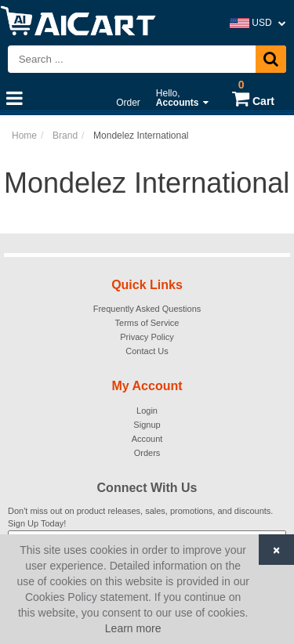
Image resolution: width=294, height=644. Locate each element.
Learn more (133, 628)
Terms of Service (147, 323)
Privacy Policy (147, 337)
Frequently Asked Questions (147, 309)
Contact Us (147, 351)
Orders (147, 453)
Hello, (182, 98)
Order (128, 103)
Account (147, 439)
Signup (147, 425)
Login (147, 411)
